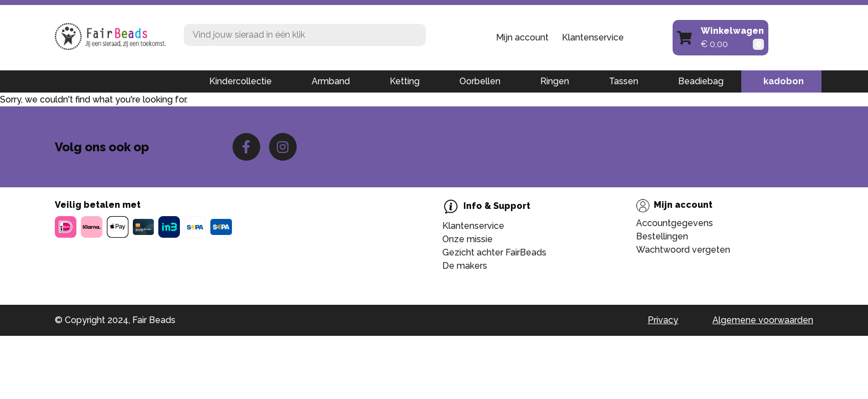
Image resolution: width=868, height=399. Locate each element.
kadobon (784, 81)
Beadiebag (701, 81)
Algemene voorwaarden (763, 320)
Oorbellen (480, 81)
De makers (465, 266)
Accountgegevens (675, 223)
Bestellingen (662, 236)
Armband (331, 81)
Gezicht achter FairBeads (494, 252)
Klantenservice (593, 37)
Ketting (405, 81)
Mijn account (522, 37)
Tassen (624, 81)
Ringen (555, 81)
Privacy (663, 320)
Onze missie (467, 239)
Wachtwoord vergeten (683, 250)
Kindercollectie (241, 81)
